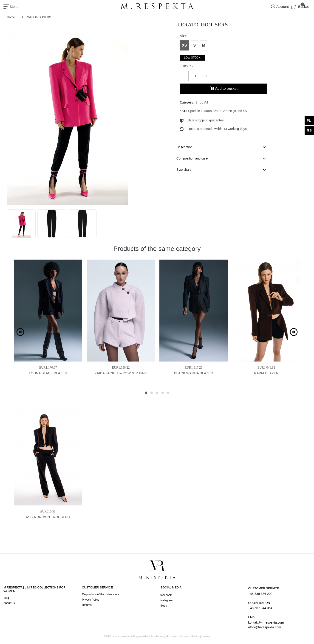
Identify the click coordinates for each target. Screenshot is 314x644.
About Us (9, 603)
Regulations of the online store (101, 594)
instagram (167, 600)
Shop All (202, 102)
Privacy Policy (91, 600)
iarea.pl (206, 636)
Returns (87, 605)
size (183, 36)
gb (309, 130)
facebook (166, 595)
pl (309, 120)
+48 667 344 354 (278, 605)
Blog (6, 598)
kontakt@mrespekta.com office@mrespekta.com (278, 622)
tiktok (164, 606)
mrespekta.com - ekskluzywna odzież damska (135, 636)
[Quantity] (195, 76)
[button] (146, 393)
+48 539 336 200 (278, 591)
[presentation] (20, 332)
